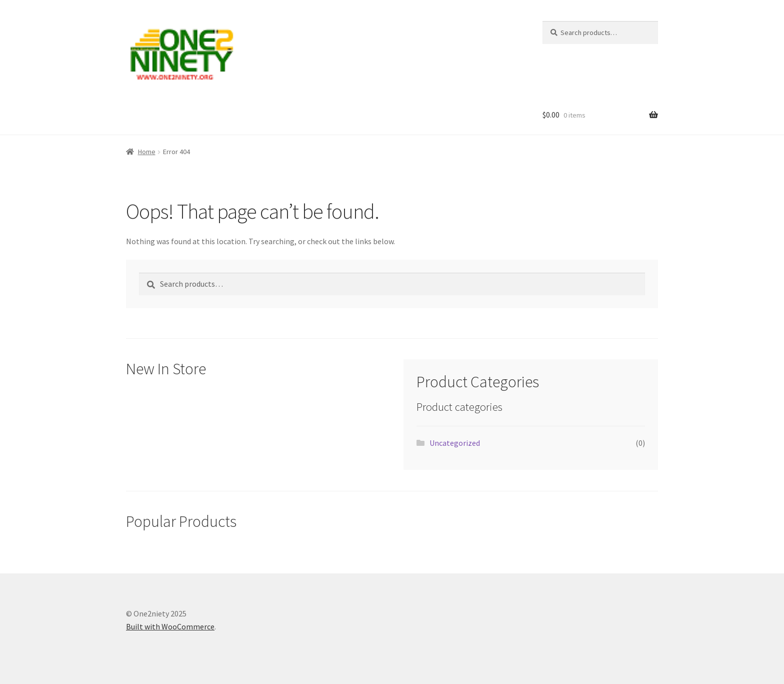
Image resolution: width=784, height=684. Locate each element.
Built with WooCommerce (170, 626)
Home (147, 152)
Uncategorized (455, 443)
